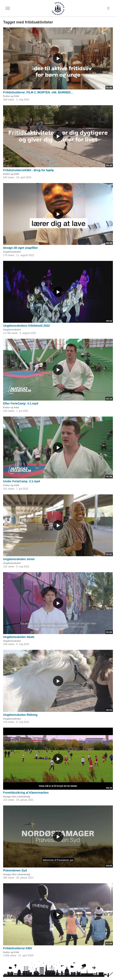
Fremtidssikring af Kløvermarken (26, 793)
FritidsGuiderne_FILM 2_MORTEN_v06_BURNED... (38, 92)
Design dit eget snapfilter (21, 248)
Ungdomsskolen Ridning (20, 715)
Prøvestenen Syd (15, 870)
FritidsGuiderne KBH (17, 948)
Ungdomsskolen (12, 252)
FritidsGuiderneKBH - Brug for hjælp (28, 170)
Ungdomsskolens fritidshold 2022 (26, 326)
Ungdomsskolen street (19, 559)
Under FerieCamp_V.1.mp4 (22, 481)
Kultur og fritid (11, 96)
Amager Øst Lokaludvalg (17, 797)
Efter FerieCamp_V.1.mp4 (21, 403)
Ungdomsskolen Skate (19, 637)
